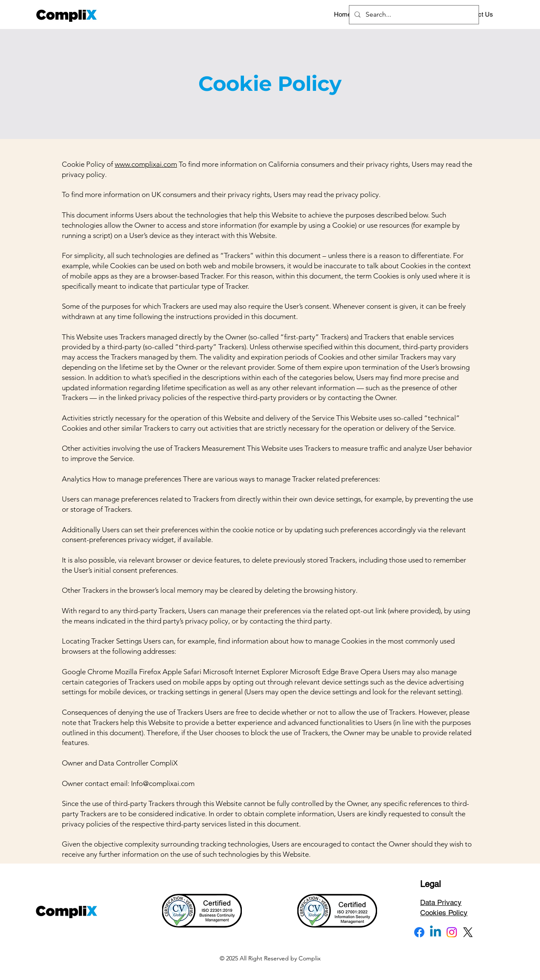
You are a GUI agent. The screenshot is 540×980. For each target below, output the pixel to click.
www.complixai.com (146, 164)
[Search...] (413, 15)
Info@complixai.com (163, 783)
